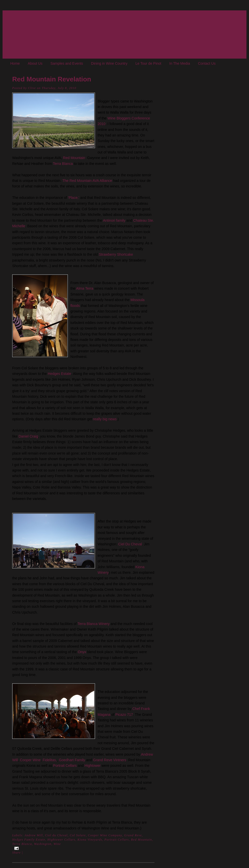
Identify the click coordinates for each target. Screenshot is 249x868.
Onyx (82, 652)
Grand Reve (133, 835)
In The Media (180, 63)
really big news (105, 419)
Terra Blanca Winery (94, 624)
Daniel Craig (28, 436)
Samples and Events (67, 63)
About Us (35, 63)
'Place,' (73, 198)
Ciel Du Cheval (130, 544)
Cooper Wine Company (105, 835)
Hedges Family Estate (29, 840)
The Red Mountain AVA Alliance (87, 181)
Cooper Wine (30, 760)
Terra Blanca (63, 164)
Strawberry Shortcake (116, 254)
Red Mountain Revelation (52, 79)
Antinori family (114, 220)
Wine (57, 844)
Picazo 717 (124, 715)
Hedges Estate (59, 374)
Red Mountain (74, 158)
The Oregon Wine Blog (12, 8)
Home (15, 63)
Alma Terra (85, 288)
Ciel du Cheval (56, 835)
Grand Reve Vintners (110, 760)
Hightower (93, 766)
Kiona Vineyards (90, 840)
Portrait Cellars (65, 766)
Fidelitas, (50, 760)
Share (17, 853)
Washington (43, 844)
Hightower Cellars (61, 840)
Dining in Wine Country (109, 63)
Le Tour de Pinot (148, 63)
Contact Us (207, 63)
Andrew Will (34, 835)
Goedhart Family (72, 760)
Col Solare (35, 203)
